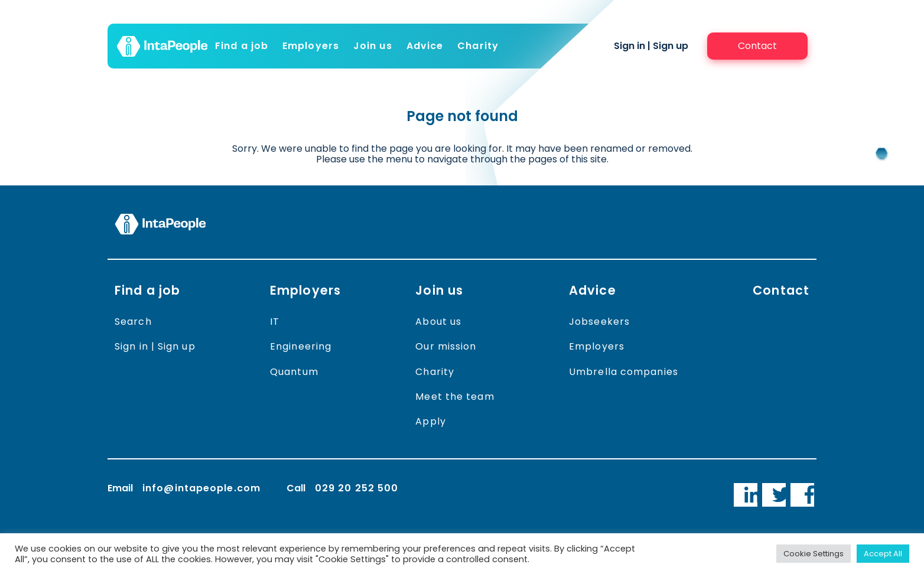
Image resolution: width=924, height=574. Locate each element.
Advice (425, 46)
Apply (431, 421)
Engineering (301, 346)
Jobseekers (599, 322)
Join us (373, 46)
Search (133, 322)
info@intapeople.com (201, 488)
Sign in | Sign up (155, 346)
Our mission (446, 346)
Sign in (629, 46)
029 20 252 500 (357, 488)
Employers (311, 46)
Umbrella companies (624, 372)
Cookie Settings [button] (814, 554)
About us (438, 322)
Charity (478, 46)
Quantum (294, 372)
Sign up (671, 46)
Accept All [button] (883, 554)
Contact (781, 290)
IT (275, 322)
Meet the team (455, 397)
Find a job (242, 46)
